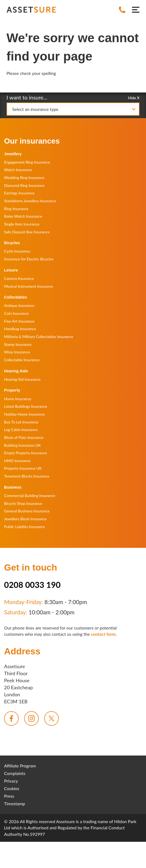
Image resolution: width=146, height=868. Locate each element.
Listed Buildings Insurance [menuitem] (26, 406)
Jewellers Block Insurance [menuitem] (25, 519)
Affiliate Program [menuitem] (20, 766)
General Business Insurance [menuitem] (27, 511)
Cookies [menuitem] (12, 788)
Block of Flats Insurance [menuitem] (24, 437)
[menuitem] (11, 718)
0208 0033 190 (32, 585)
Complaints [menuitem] (15, 773)
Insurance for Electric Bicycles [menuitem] (29, 259)
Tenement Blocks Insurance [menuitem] (27, 476)
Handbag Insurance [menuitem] (20, 329)
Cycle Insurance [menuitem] (17, 251)
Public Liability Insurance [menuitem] (25, 527)
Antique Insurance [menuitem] (19, 305)
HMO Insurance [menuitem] (17, 461)
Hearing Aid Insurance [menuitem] (22, 379)
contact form (103, 634)
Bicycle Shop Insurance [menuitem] (23, 503)
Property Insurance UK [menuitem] (23, 468)
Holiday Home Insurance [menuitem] (24, 414)
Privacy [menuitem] (11, 781)
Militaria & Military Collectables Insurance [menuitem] (39, 337)
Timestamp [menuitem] (15, 804)
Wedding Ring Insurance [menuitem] (24, 178)
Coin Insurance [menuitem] (16, 313)
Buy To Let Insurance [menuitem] (21, 422)
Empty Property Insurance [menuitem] (26, 453)
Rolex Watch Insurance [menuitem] (23, 216)
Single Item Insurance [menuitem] (22, 224)
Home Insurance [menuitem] (18, 399)
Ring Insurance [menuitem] (16, 209)
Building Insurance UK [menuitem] (22, 445)
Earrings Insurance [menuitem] (19, 193)
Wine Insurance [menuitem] (17, 352)
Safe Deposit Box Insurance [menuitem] (27, 232)
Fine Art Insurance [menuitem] (19, 321)
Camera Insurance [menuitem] (19, 278)
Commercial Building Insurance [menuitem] (30, 496)
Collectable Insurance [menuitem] (22, 360)
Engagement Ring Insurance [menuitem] (27, 162)
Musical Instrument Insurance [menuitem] (29, 286)
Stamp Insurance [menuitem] (18, 344)
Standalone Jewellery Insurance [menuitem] (30, 201)
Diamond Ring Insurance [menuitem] (24, 185)
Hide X (134, 97)
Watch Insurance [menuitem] (18, 170)
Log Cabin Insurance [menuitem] (21, 430)
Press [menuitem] (9, 796)
